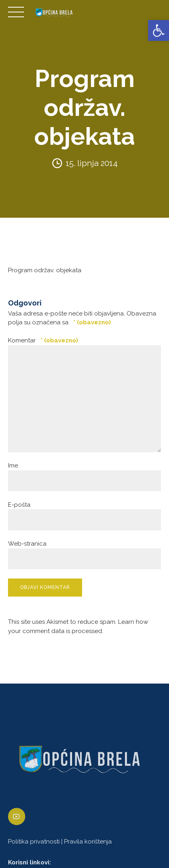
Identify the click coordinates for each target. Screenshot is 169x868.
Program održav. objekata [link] (45, 270)
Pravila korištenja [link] (88, 842)
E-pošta (19, 505)
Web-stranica (27, 544)
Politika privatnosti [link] (34, 842)
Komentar (43, 340)
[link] (159, 30)
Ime (13, 465)
